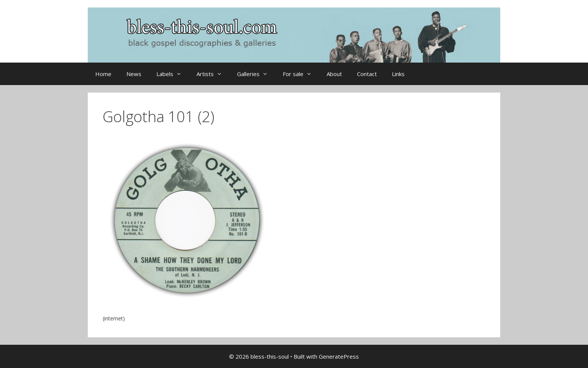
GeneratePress (339, 356)
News (134, 74)
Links (398, 74)
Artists (213, 74)
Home (103, 74)
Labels (173, 74)
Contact (367, 74)
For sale (301, 74)
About (334, 74)
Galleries (256, 74)
